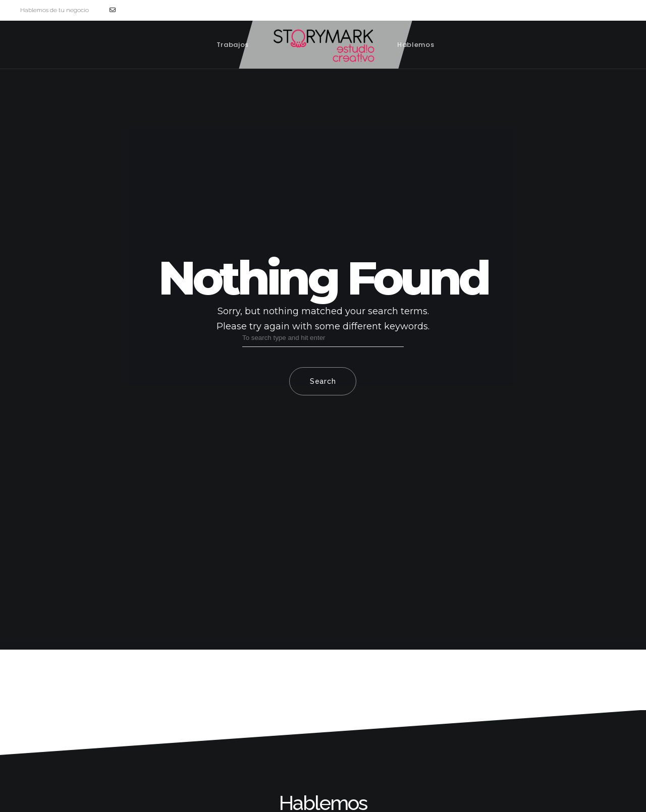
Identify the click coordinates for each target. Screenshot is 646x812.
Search (323, 381)
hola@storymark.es (141, 10)
